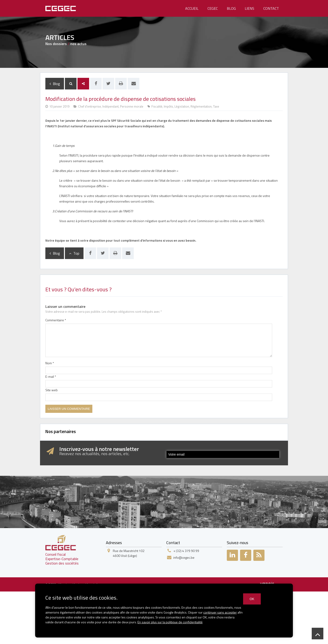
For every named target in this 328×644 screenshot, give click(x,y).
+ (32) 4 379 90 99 (186, 551)
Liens (249, 8)
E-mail (51, 376)
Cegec (213, 8)
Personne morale (132, 106)
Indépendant (110, 106)
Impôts (168, 106)
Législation (182, 106)
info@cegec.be (184, 557)
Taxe (216, 106)
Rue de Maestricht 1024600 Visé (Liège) (129, 553)
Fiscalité (157, 106)
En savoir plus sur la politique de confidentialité (170, 622)
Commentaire (56, 320)
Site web (52, 390)
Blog (231, 8)
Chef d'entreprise (90, 106)
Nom (50, 363)
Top (74, 253)
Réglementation (201, 106)
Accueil (192, 8)
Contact (271, 8)
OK (252, 599)
